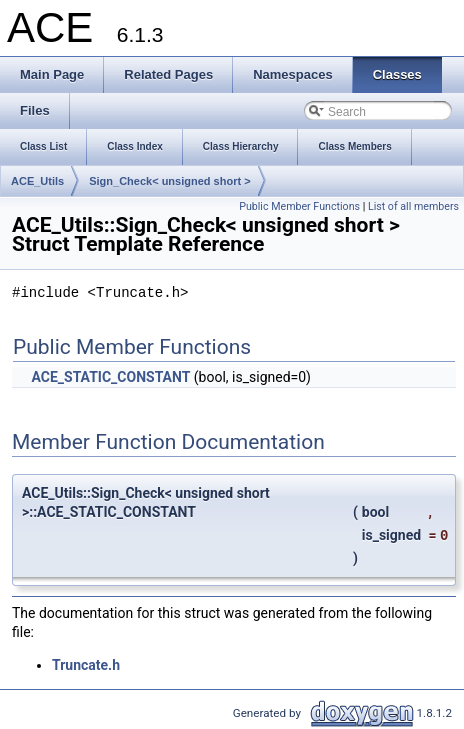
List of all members (413, 206)
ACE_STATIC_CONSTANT (110, 377)
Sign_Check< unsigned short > (169, 181)
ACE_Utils (37, 181)
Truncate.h (86, 665)
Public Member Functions (299, 206)
